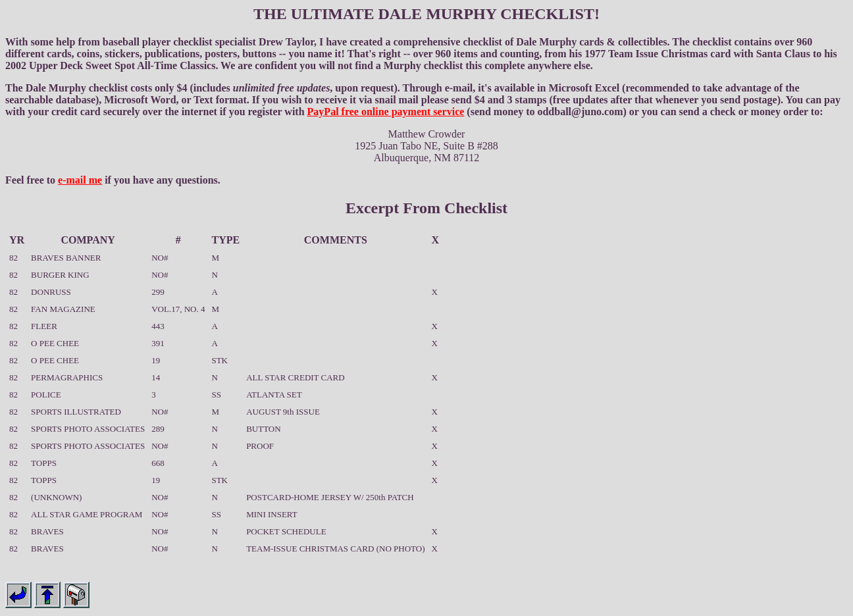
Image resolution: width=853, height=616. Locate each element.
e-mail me (80, 180)
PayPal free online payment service (386, 112)
